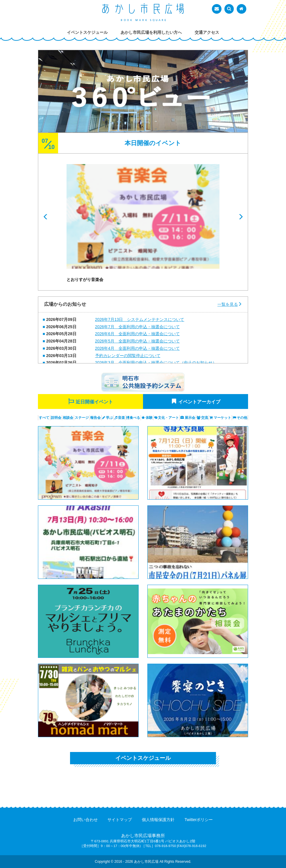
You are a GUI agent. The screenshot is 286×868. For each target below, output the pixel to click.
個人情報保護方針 (158, 820)
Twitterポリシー (199, 820)
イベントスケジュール (143, 758)
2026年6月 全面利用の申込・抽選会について (137, 334)
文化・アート (168, 418)
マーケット (222, 418)
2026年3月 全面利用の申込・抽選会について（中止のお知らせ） (156, 363)
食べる (135, 418)
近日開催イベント (94, 402)
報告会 (95, 418)
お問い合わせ (86, 820)
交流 (205, 418)
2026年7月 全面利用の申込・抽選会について (137, 327)
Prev (46, 217)
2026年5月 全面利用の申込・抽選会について (137, 341)
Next (240, 217)
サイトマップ (120, 820)
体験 (149, 418)
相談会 (68, 418)
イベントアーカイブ (199, 402)
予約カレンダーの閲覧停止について (128, 356)
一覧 (228, 304)
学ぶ (109, 418)
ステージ (82, 418)
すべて (44, 418)
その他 (242, 418)
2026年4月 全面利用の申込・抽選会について (137, 348)
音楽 (121, 418)
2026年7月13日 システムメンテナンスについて (140, 319)
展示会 (190, 418)
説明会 (56, 418)
